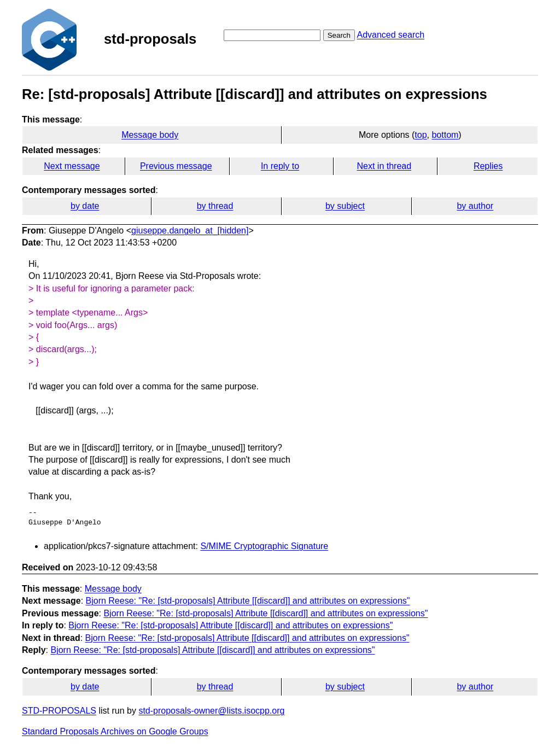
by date (85, 206)
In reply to (280, 166)
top (421, 135)
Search (339, 35)
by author (475, 206)
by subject (345, 206)
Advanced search (390, 35)
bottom (445, 135)
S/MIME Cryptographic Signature (264, 546)
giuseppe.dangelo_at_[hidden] (190, 230)
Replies (488, 166)
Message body (150, 135)
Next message (72, 166)
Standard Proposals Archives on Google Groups (115, 731)
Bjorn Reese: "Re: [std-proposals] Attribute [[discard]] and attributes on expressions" (248, 601)
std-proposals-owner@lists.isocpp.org (211, 711)
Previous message (176, 166)
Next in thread (384, 166)
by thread (215, 206)
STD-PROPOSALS (59, 711)
